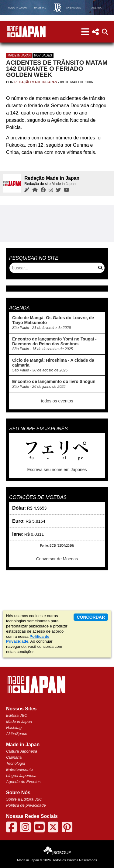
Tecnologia (16, 763)
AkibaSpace (17, 734)
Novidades (43, 55)
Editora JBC (17, 715)
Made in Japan (19, 55)
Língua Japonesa (21, 776)
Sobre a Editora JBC (24, 799)
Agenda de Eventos (23, 782)
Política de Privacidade (28, 639)
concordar (91, 617)
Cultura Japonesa (22, 751)
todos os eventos (57, 401)
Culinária (14, 757)
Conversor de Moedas (57, 559)
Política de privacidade (26, 805)
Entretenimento (19, 769)
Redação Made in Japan (36, 82)
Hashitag (14, 728)
